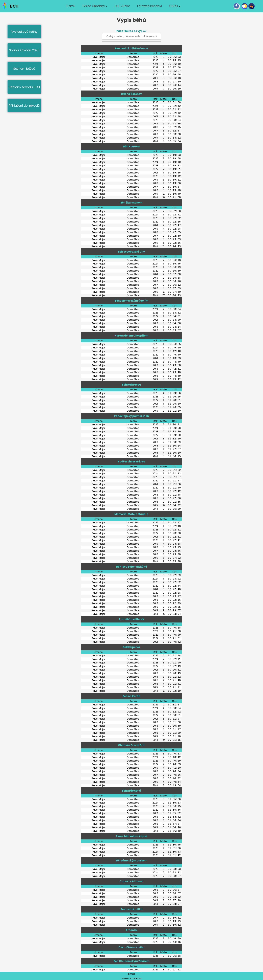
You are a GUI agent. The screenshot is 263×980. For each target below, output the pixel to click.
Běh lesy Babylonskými (131, 567)
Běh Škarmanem (131, 203)
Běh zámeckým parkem (131, 861)
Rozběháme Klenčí (131, 619)
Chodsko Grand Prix (131, 745)
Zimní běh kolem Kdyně (131, 836)
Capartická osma (131, 881)
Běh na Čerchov (131, 94)
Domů (71, 6)
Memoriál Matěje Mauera (131, 514)
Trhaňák (131, 930)
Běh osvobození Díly (131, 252)
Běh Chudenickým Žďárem (131, 961)
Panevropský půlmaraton (131, 416)
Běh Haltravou (131, 385)
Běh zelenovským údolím (131, 301)
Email (131, 974)
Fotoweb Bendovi (150, 6)
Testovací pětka (131, 909)
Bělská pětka (131, 647)
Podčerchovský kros (131, 462)
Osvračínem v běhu (131, 947)
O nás (174, 6)
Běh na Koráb (131, 696)
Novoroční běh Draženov (131, 48)
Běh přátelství (131, 791)
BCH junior (122, 6)
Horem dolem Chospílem (131, 336)
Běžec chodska (94, 6)
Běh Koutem (131, 147)
